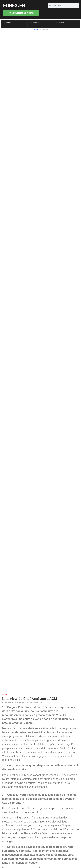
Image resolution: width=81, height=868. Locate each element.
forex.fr (14, 6)
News (5, 694)
